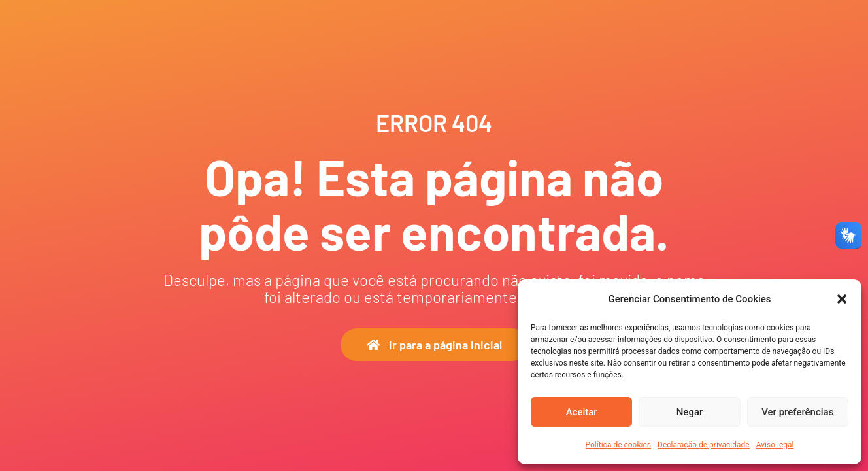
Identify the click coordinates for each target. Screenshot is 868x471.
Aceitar (582, 412)
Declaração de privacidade (704, 445)
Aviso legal (775, 445)
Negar (690, 412)
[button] (842, 299)
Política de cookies (619, 445)
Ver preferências (797, 412)
